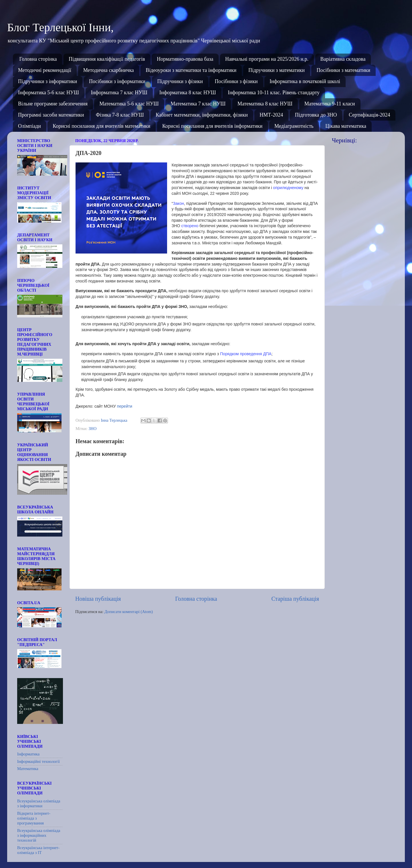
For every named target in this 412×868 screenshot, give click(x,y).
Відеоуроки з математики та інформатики (191, 70)
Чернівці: (344, 140)
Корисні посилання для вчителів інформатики (212, 126)
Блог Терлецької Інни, (60, 27)
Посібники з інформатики (117, 81)
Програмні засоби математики (51, 115)
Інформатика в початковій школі (305, 81)
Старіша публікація (295, 599)
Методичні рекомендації (45, 70)
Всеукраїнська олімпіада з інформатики (39, 803)
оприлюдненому (288, 188)
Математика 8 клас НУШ (265, 104)
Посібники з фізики (236, 81)
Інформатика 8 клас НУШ (188, 93)
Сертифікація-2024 (370, 115)
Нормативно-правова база (185, 59)
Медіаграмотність (294, 126)
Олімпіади (29, 126)
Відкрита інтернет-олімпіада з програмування (34, 818)
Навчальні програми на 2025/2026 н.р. (267, 59)
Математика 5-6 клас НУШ (129, 104)
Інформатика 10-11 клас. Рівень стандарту (274, 93)
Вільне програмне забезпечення (53, 104)
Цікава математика (346, 126)
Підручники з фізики (180, 81)
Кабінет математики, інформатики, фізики (202, 115)
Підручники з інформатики (47, 81)
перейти (125, 406)
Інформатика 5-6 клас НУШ (48, 93)
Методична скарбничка (109, 70)
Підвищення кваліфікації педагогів (107, 59)
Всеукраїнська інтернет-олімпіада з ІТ (38, 850)
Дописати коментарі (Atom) (129, 612)
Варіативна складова (343, 59)
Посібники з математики (343, 70)
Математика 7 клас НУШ (198, 104)
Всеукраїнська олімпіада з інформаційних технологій (39, 835)
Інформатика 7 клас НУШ (119, 93)
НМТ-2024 (271, 115)
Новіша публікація (98, 599)
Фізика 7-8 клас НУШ (120, 115)
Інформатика (28, 754)
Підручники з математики (277, 70)
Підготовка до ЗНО (316, 115)
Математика (28, 769)
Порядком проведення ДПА (246, 354)
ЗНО (92, 429)
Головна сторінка (38, 59)
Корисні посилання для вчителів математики (101, 126)
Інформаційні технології (38, 761)
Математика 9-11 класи (330, 104)
